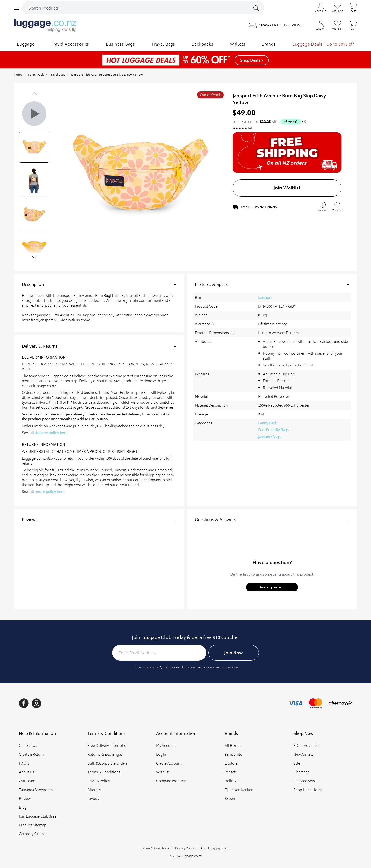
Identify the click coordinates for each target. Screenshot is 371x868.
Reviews (26, 799)
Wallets (238, 44)
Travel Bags (163, 44)
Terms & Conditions (104, 772)
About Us (27, 772)
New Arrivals (303, 754)
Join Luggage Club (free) (38, 816)
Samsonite (233, 754)
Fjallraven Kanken (239, 790)
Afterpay (94, 790)
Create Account (169, 763)
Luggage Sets (304, 781)
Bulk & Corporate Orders (108, 763)
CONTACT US (292, 5)
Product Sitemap (33, 825)
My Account (166, 746)
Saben (230, 799)
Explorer (232, 763)
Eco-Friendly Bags (273, 430)
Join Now (234, 653)
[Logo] (45, 26)
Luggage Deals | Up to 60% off (323, 44)
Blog (23, 807)
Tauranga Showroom (36, 790)
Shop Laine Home (308, 790)
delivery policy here (51, 433)
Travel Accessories (70, 44)
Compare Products (171, 781)
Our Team (27, 781)
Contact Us (28, 746)
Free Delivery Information (108, 746)
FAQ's (24, 763)
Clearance (301, 772)
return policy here (49, 492)
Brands (269, 44)
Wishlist (163, 772)
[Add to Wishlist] (337, 207)
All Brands (233, 746)
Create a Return (31, 754)
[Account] (321, 26)
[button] (272, 587)
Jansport (265, 298)
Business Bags (120, 44)
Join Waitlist (287, 188)
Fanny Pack (36, 75)
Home (18, 75)
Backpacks (202, 44)
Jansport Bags (269, 437)
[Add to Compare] (323, 207)
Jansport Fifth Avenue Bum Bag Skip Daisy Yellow (107, 75)
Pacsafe (231, 772)
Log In (161, 754)
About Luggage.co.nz (215, 848)
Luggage (26, 44)
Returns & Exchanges (105, 754)
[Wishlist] (338, 26)
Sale (297, 763)
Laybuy (93, 799)
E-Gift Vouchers (306, 746)
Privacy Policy (99, 781)
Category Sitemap (33, 834)
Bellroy (230, 781)
